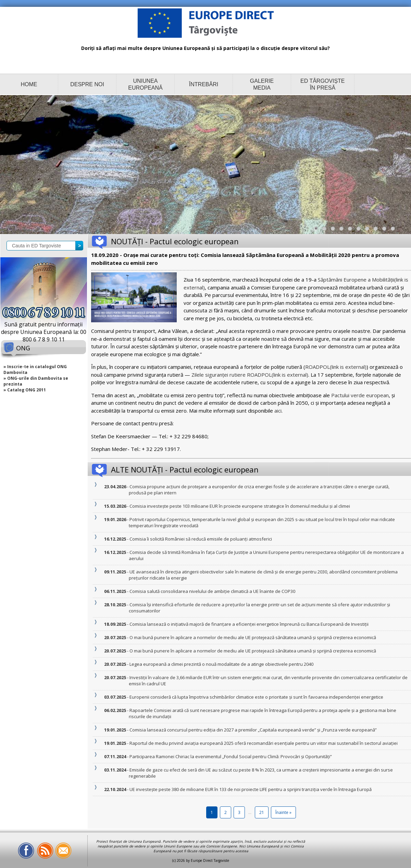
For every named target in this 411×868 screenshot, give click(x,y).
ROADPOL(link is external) (336, 367)
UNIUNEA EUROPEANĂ (145, 84)
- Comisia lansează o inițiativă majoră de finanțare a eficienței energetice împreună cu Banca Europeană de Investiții (249, 624)
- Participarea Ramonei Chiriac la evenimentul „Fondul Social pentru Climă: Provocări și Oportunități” (230, 756)
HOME (29, 84)
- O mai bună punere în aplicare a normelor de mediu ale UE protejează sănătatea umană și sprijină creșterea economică (252, 637)
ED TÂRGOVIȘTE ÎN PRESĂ (323, 84)
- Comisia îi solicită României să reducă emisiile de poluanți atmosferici (200, 539)
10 (395, 230)
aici (278, 411)
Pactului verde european (360, 395)
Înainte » (283, 812)
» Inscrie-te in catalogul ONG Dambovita (35, 370)
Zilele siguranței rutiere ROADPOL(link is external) (250, 375)
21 (262, 812)
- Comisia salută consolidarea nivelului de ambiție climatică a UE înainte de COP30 (212, 591)
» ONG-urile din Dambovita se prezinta (36, 381)
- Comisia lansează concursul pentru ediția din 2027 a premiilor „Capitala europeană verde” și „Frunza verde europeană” (253, 730)
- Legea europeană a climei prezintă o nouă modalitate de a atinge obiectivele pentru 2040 (221, 664)
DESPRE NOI (87, 84)
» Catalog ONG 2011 (25, 390)
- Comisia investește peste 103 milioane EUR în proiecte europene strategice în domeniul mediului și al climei (239, 506)
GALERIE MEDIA (262, 84)
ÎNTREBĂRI (204, 84)
